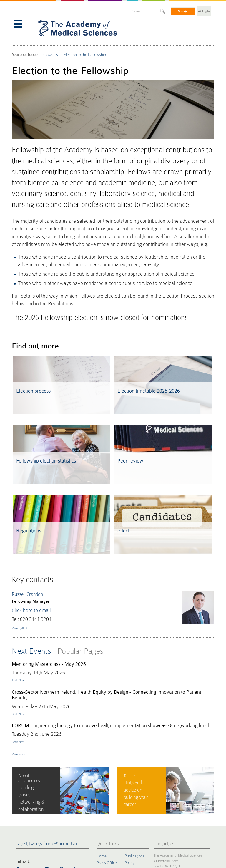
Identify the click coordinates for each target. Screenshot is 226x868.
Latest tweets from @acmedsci (46, 763)
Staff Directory (137, 807)
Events (102, 813)
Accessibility (78, 834)
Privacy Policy (40, 834)
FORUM (132, 788)
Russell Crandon (27, 525)
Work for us (134, 813)
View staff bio (23, 553)
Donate (183, 10)
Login (204, 10)
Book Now (20, 600)
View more (21, 675)
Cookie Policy (20, 834)
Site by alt (208, 829)
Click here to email (27, 539)
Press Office (107, 782)
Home (102, 775)
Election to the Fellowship (76, 47)
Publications (134, 775)
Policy (129, 782)
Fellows (43, 47)
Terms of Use (59, 834)
